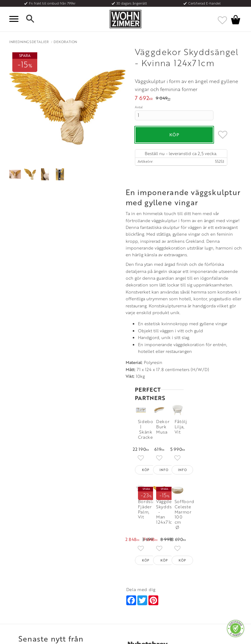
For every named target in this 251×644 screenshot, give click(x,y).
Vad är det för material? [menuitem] (29, 571)
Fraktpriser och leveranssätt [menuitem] (33, 564)
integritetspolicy (144, 500)
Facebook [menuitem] (198, 556)
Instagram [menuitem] (198, 549)
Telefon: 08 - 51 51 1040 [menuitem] (145, 561)
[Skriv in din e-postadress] (155, 475)
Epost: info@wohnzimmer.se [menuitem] (149, 568)
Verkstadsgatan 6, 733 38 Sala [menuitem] (150, 576)
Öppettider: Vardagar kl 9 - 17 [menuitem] (149, 551)
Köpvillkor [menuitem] (18, 556)
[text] (144, 99)
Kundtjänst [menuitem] (18, 549)
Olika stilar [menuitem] (77, 556)
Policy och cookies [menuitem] (25, 586)
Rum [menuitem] (71, 564)
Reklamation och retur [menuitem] (28, 579)
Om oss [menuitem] (74, 549)
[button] (15, 19)
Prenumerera (215, 475)
